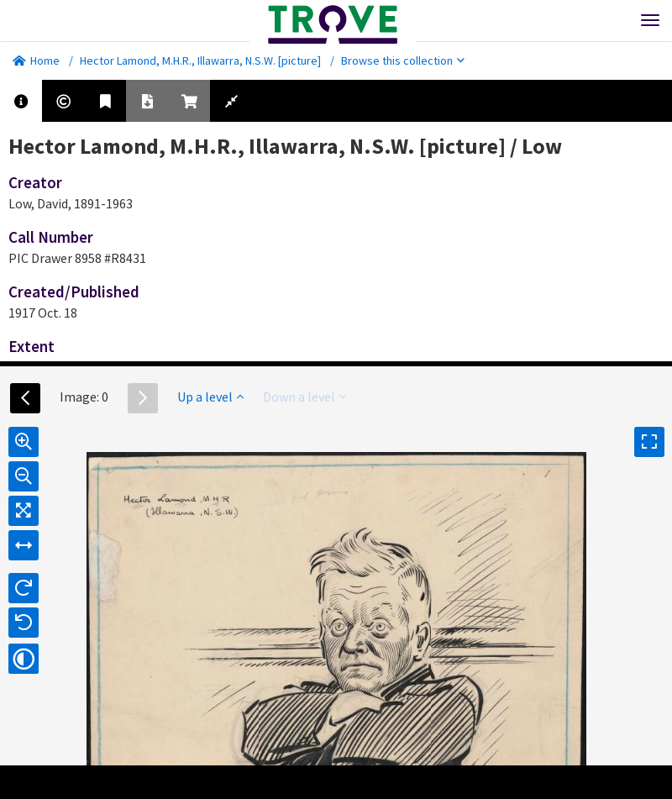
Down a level (304, 397)
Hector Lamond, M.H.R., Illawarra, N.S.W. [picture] (200, 60)
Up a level (210, 397)
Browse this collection (403, 60)
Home (36, 60)
